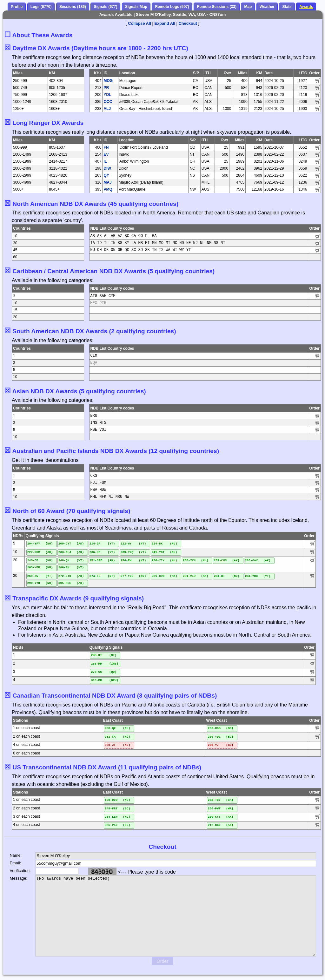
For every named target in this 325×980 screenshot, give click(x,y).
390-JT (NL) (118, 745)
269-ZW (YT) (40, 576)
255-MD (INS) (104, 664)
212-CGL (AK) (221, 825)
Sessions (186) (73, 7)
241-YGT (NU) (165, 552)
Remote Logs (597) (172, 7)
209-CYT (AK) (71, 544)
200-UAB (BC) (221, 728)
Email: (16, 863)
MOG (108, 81)
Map (248, 7)
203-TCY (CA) (221, 800)
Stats (287, 7)
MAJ (107, 182)
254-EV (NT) (133, 561)
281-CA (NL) (118, 737)
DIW (107, 168)
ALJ (107, 109)
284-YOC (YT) (258, 576)
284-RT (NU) (227, 576)
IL (105, 161)
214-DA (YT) (102, 544)
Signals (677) (105, 7)
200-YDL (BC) (221, 737)
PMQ (108, 189)
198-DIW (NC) (118, 800)
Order (163, 961)
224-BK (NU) (165, 544)
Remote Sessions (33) (217, 7)
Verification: (18, 871)
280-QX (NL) (118, 728)
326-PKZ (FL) (118, 825)
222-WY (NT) (133, 544)
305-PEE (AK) (71, 583)
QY (106, 175)
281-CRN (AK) (165, 576)
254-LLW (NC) (118, 817)
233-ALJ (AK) (71, 552)
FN (106, 147)
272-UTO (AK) (71, 576)
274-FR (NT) (102, 576)
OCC (108, 102)
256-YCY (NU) (165, 561)
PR (106, 88)
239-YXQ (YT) (133, 552)
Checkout (188, 23)
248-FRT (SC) (118, 809)
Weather (267, 7)
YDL (107, 95)
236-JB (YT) (102, 552)
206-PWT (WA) (221, 809)
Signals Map (136, 7)
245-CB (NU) (40, 561)
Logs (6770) (41, 7)
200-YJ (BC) (221, 745)
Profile (17, 7)
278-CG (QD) (104, 672)
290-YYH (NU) (40, 583)
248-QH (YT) (71, 561)
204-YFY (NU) (40, 544)
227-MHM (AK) (40, 552)
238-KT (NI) (104, 655)
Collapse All (139, 23)
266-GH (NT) (71, 568)
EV (106, 154)
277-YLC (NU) (133, 576)
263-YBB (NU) (40, 568)
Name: (16, 855)
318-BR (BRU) (104, 680)
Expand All (165, 23)
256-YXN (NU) (196, 561)
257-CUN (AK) (227, 561)
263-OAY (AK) (258, 561)
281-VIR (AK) (196, 576)
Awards (306, 7)
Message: (18, 878)
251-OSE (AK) (102, 561)
